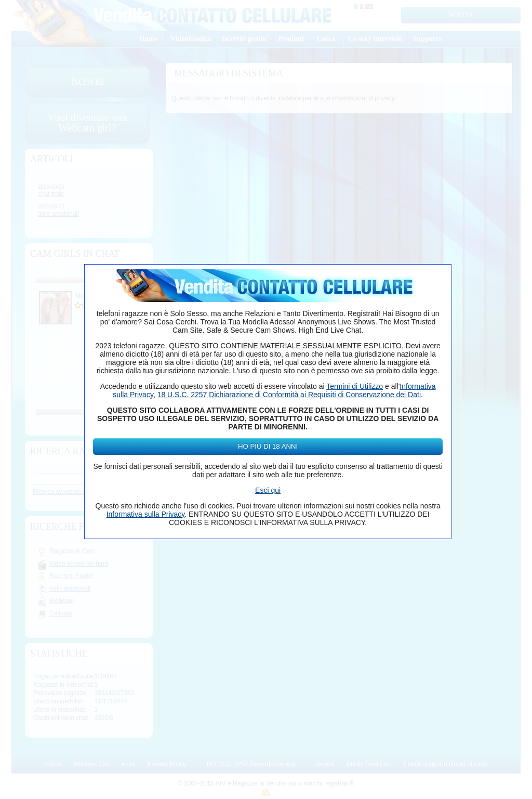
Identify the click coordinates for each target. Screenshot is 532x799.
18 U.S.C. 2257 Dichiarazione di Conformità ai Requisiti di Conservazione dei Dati (289, 395)
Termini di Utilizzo (355, 386)
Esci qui (268, 490)
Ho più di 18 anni (268, 446)
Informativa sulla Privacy (146, 514)
